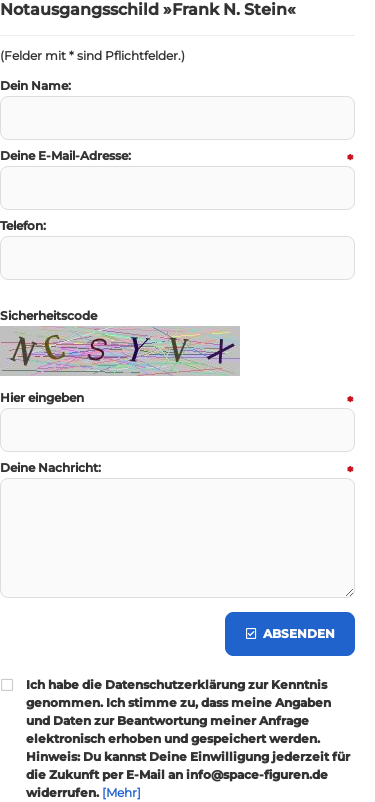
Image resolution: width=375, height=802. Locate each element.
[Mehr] (121, 792)
